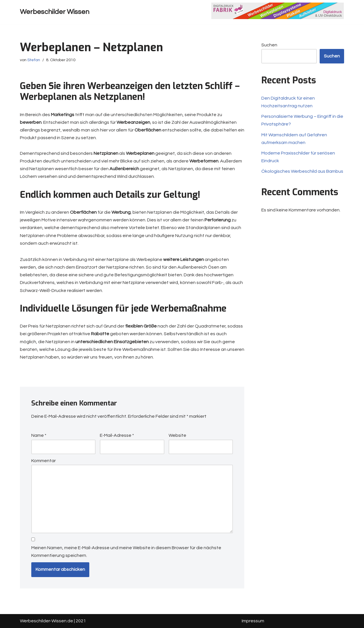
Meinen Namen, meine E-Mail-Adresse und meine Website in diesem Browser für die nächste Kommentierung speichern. (126, 552)
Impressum (253, 621)
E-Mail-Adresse (117, 435)
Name (39, 435)
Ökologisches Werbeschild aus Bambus (302, 171)
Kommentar (44, 461)
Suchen (269, 45)
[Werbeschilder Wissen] (55, 12)
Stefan (34, 60)
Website (177, 435)
